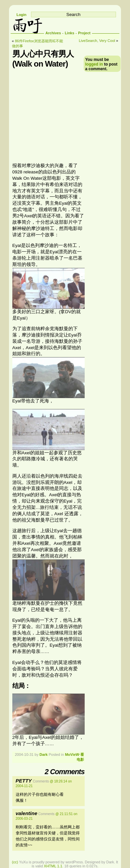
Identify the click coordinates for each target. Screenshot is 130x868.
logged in (94, 64)
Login (21, 15)
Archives (53, 33)
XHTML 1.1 (53, 866)
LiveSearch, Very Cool (97, 41)
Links (69, 33)
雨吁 (27, 25)
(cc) (15, 862)
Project (84, 33)
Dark (43, 755)
